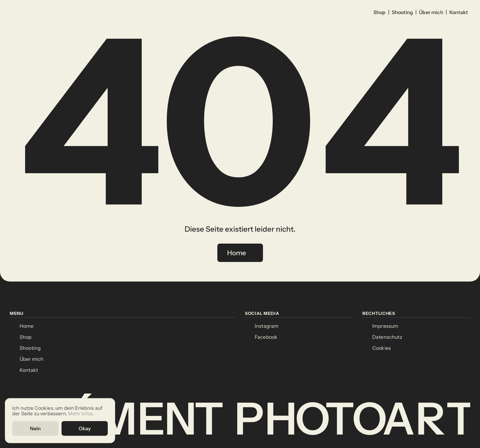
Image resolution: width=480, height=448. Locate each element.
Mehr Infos (81, 413)
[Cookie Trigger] (382, 348)
